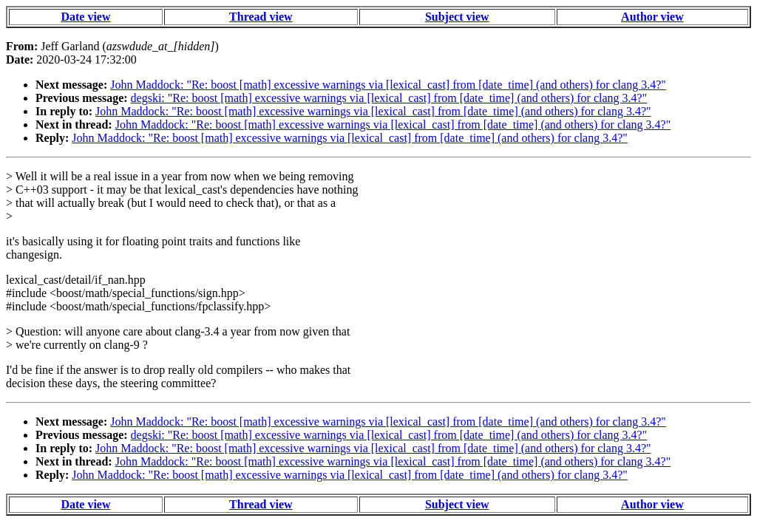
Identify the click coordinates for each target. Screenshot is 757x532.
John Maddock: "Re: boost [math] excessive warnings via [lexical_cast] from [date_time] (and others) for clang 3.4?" (388, 85)
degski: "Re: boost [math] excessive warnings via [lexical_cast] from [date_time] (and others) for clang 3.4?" (389, 98)
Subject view (457, 17)
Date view (85, 17)
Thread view (261, 17)
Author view (652, 17)
